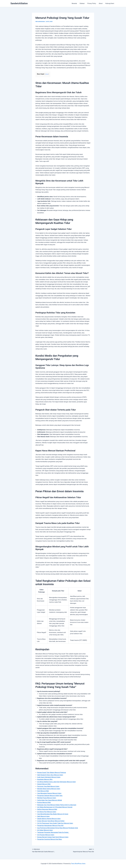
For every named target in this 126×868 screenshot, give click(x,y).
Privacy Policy (92, 3)
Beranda (74, 3)
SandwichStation (19, 3)
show (47, 74)
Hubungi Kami (110, 3)
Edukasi (82, 3)
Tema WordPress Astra (78, 864)
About (101, 3)
